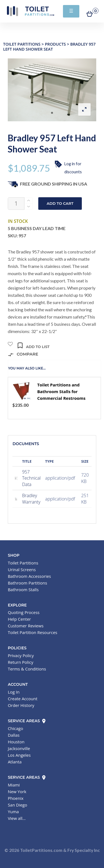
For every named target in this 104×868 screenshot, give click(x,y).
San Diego (17, 805)
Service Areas (27, 721)
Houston (16, 742)
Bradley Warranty (31, 499)
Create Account (23, 699)
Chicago (15, 728)
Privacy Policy (21, 655)
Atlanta (15, 762)
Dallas (14, 735)
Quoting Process (24, 612)
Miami (14, 785)
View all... (17, 818)
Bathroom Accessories (29, 576)
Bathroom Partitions (27, 583)
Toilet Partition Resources (32, 632)
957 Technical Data (31, 478)
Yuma (13, 812)
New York (17, 791)
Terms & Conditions (27, 669)
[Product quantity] (16, 204)
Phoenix (16, 798)
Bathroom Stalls (23, 590)
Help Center (19, 619)
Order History (21, 705)
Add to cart (60, 203)
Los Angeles (19, 755)
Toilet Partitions (31, 11)
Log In (14, 692)
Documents (26, 444)
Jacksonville (19, 748)
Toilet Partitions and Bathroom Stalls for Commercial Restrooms (61, 391)
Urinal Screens (22, 569)
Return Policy (21, 662)
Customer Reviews (26, 626)
